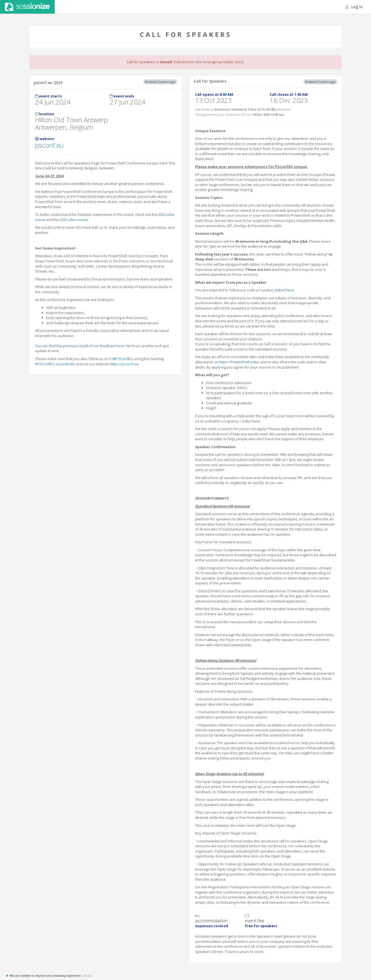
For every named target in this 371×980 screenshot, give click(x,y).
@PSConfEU (122, 359)
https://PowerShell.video (239, 362)
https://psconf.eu (124, 364)
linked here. (285, 290)
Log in (354, 7)
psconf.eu (49, 145)
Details (87, 976)
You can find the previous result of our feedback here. (80, 346)
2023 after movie (73, 220)
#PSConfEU (44, 364)
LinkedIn (68, 364)
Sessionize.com (27, 7)
